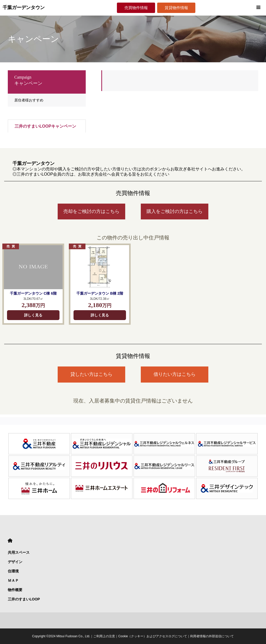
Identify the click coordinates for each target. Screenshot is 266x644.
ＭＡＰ (13, 580)
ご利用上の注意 (104, 636)
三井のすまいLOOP (24, 599)
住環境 (13, 571)
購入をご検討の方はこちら (175, 211)
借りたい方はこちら (175, 374)
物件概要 (15, 590)
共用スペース (19, 552)
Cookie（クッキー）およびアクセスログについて (153, 636)
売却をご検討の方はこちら (91, 211)
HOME (10, 541)
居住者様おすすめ (29, 100)
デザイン (15, 562)
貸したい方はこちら (91, 374)
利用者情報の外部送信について (212, 636)
